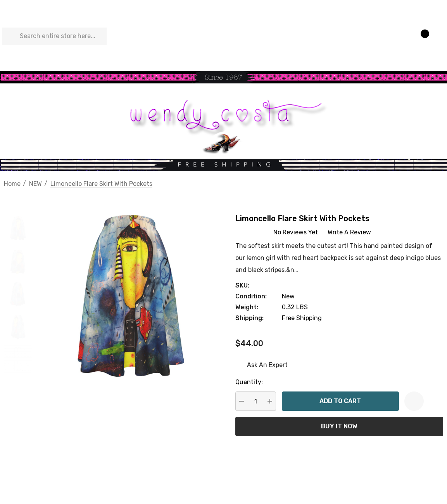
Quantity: (249, 382)
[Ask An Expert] (261, 365)
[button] (223, 77)
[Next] (437, 183)
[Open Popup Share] (433, 401)
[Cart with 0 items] (421, 36)
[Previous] (425, 183)
